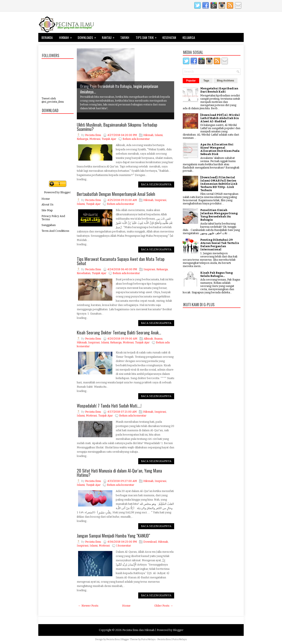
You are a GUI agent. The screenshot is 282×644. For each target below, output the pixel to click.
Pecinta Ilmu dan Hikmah (138, 630)
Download (150, 542)
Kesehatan (169, 37)
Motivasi (95, 139)
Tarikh (125, 37)
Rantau (109, 36)
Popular (191, 81)
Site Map (47, 210)
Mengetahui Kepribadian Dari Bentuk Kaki (219, 90)
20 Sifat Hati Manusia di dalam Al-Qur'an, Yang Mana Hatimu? (119, 473)
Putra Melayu (148, 639)
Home (46, 199)
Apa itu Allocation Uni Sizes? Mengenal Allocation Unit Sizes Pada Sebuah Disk (220, 149)
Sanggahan (49, 225)
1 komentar (124, 546)
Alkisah (148, 339)
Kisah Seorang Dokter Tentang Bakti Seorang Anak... (119, 332)
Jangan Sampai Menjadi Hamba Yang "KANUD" (113, 536)
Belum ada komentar (136, 139)
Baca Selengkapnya (156, 184)
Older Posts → (164, 606)
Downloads (88, 36)
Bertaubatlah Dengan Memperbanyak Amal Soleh (116, 194)
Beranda (47, 37)
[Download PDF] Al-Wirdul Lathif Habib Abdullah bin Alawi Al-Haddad (220, 118)
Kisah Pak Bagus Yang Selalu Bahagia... (217, 274)
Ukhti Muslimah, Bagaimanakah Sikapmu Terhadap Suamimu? (117, 127)
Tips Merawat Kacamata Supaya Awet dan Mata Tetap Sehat (121, 261)
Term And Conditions (55, 231)
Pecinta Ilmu (113, 639)
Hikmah (67, 36)
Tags (206, 81)
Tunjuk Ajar (109, 139)
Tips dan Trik (147, 36)
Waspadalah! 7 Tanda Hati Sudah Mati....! (109, 406)
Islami (159, 135)
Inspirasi (160, 200)
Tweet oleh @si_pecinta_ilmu (53, 100)
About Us (47, 205)
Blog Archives (226, 81)
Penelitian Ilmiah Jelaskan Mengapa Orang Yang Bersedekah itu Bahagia (219, 215)
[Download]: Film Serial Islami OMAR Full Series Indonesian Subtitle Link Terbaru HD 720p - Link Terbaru (219, 184)
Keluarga (189, 37)
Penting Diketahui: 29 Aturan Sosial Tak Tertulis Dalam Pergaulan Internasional (220, 245)
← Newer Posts (88, 606)
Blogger (65, 192)
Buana (158, 339)
